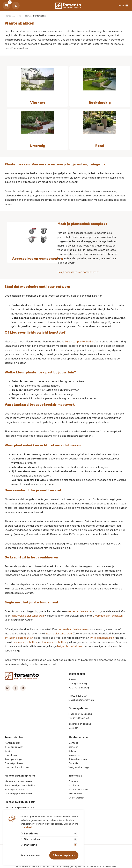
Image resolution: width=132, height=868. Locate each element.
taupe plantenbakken (54, 642)
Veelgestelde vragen (79, 767)
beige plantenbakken (69, 646)
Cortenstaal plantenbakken (20, 808)
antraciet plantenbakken (19, 638)
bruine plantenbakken (25, 642)
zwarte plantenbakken (59, 634)
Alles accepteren (64, 855)
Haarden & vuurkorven (17, 767)
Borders (9, 751)
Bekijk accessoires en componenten (78, 272)
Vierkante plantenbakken (18, 781)
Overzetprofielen (14, 763)
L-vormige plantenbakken (108, 616)
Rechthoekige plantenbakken (20, 785)
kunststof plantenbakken (80, 342)
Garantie (73, 763)
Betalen (73, 751)
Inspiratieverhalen (78, 790)
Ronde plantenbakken (16, 790)
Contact (73, 743)
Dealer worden (76, 798)
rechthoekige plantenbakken (27, 616)
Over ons (73, 781)
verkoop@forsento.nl (83, 700)
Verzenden (74, 755)
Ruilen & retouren (78, 759)
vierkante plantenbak (80, 611)
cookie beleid (27, 827)
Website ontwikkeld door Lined (46, 866)
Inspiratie (74, 785)
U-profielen (11, 755)
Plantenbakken (13, 743)
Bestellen (73, 747)
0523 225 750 (79, 696)
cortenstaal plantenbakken (73, 629)
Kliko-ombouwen (14, 747)
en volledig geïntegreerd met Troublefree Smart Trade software (88, 866)
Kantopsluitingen (14, 759)
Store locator (76, 794)
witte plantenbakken (102, 638)
